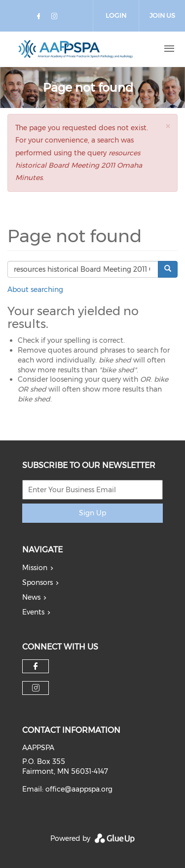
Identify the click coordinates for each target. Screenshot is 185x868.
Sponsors (37, 582)
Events (33, 612)
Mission (35, 568)
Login (116, 15)
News (31, 597)
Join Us (162, 15)
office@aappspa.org (79, 789)
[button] (168, 126)
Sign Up (92, 513)
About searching (35, 289)
